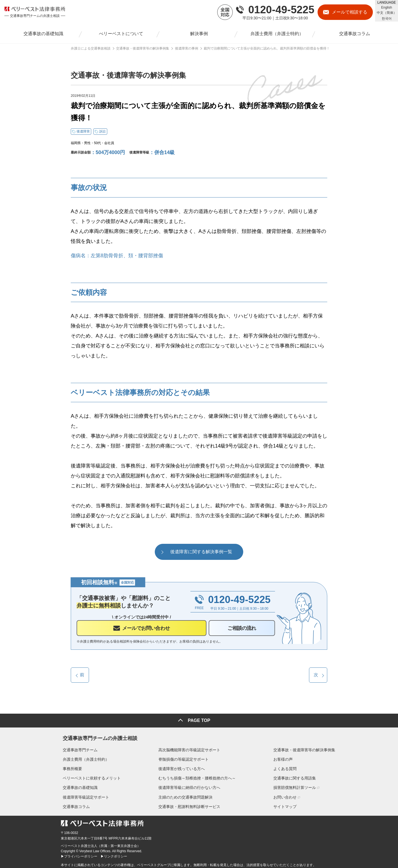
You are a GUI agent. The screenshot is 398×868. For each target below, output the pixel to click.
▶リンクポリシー (114, 854)
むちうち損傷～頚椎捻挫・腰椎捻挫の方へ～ (197, 776)
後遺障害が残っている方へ (182, 767)
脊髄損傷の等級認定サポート (184, 757)
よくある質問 (287, 767)
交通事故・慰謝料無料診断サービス (189, 804)
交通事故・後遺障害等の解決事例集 (306, 748)
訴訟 (103, 131)
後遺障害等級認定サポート (84, 795)
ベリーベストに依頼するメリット (90, 776)
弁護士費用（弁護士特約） (84, 757)
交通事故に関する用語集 (297, 776)
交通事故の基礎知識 (78, 786)
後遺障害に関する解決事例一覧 (201, 552)
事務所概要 (70, 767)
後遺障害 (83, 131)
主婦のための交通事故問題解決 (185, 795)
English (387, 7)
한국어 (387, 19)
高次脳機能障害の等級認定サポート (189, 748)
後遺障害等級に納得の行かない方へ (189, 786)
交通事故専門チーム (78, 748)
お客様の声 (285, 757)
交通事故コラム (74, 804)
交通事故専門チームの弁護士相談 (98, 735)
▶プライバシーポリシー (79, 854)
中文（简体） (387, 13)
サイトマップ (287, 804)
